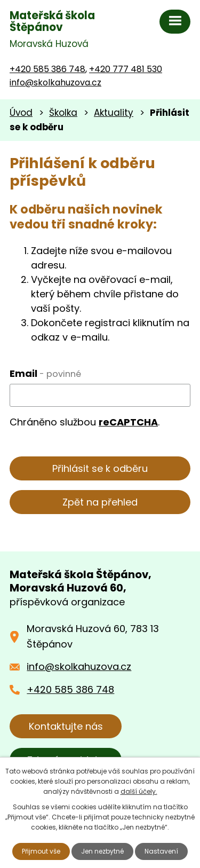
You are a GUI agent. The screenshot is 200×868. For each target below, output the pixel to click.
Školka (63, 113)
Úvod (21, 113)
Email (45, 373)
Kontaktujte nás (66, 726)
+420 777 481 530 (126, 69)
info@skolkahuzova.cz (55, 82)
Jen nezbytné (102, 851)
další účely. (139, 791)
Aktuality (114, 113)
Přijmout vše (41, 851)
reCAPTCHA (128, 422)
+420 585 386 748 (47, 69)
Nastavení (161, 851)
